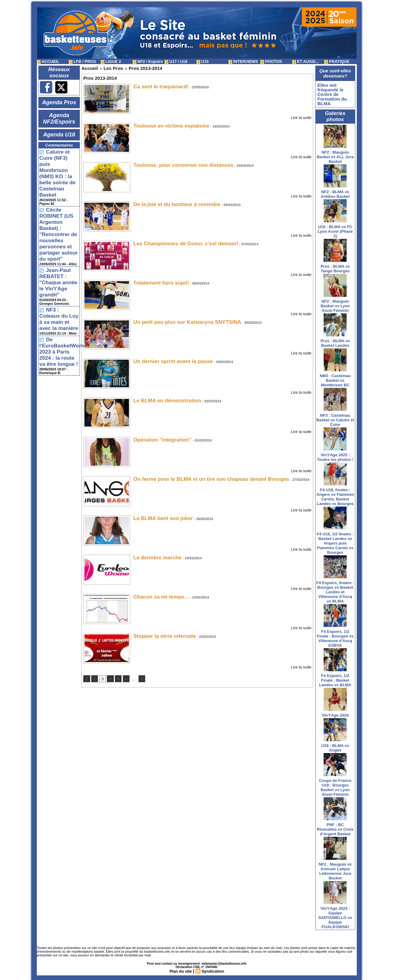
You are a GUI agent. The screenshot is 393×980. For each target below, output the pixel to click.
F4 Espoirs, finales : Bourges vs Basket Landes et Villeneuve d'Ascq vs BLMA (335, 590)
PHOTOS (271, 61)
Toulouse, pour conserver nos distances (171, 162)
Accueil (87, 67)
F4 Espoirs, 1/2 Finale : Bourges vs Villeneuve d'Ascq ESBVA (335, 636)
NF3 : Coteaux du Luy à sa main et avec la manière (59, 253)
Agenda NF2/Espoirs (59, 116)
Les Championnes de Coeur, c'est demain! (173, 240)
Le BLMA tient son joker (156, 513)
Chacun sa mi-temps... (154, 591)
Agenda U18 (59, 129)
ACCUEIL (48, 61)
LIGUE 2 (111, 61)
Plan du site (180, 969)
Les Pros (106, 67)
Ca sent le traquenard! (154, 84)
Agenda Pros (59, 102)
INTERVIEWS (243, 61)
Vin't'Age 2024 (335, 713)
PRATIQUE (337, 61)
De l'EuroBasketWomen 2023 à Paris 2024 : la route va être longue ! (59, 277)
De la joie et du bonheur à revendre (167, 201)
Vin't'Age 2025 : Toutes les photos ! (335, 455)
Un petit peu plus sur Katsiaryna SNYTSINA (174, 318)
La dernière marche (152, 552)
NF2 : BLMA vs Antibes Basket (335, 192)
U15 (202, 61)
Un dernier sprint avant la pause (164, 357)
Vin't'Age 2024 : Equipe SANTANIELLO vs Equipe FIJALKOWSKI (335, 915)
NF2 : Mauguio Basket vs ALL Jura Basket (335, 154)
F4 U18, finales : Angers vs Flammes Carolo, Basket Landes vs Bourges (335, 494)
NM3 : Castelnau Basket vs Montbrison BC (335, 378)
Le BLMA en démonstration (159, 396)
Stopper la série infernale (157, 630)
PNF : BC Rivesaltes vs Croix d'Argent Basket (335, 827)
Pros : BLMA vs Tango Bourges (335, 266)
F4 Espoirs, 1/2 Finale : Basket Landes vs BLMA (335, 678)
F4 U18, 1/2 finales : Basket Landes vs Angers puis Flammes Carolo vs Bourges (335, 541)
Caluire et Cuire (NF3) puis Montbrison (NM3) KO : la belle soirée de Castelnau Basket (59, 155)
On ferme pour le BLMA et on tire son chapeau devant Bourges (193, 474)
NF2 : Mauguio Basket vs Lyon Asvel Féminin (335, 303)
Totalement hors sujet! (154, 279)
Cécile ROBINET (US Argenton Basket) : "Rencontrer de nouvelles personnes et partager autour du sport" (58, 194)
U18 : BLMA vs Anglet (335, 745)
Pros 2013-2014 (131, 67)
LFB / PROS (82, 61)
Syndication (214, 969)
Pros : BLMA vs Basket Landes (335, 341)
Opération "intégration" (156, 435)
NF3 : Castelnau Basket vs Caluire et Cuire (335, 417)
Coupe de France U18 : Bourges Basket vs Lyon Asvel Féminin (335, 785)
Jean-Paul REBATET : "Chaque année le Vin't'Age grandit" (59, 228)
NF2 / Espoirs (148, 61)
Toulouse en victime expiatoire (162, 123)
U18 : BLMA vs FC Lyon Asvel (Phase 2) (335, 229)
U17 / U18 (176, 61)
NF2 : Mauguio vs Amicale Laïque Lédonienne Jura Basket (335, 869)
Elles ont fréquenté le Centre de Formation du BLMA (331, 93)
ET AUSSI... (305, 61)
